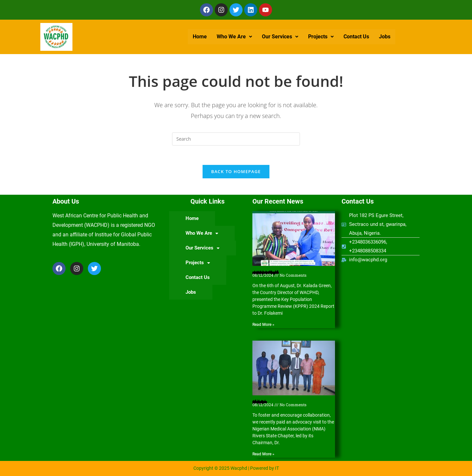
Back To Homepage (236, 172)
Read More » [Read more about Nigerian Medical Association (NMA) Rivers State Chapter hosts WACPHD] (263, 454)
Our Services (280, 37)
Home (200, 37)
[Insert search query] (236, 139)
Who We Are (234, 37)
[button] (234, 37)
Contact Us (356, 37)
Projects (321, 37)
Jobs (385, 37)
